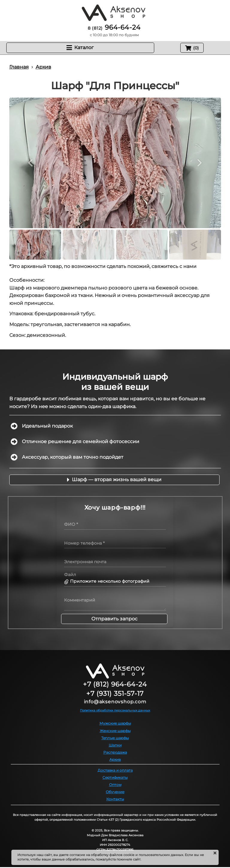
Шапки (115, 745)
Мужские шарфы (115, 723)
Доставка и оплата (115, 770)
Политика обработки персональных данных (115, 710)
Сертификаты (115, 777)
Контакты (115, 799)
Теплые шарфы (115, 738)
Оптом (115, 785)
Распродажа (115, 752)
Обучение (115, 792)
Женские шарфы (115, 731)
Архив (115, 759)
